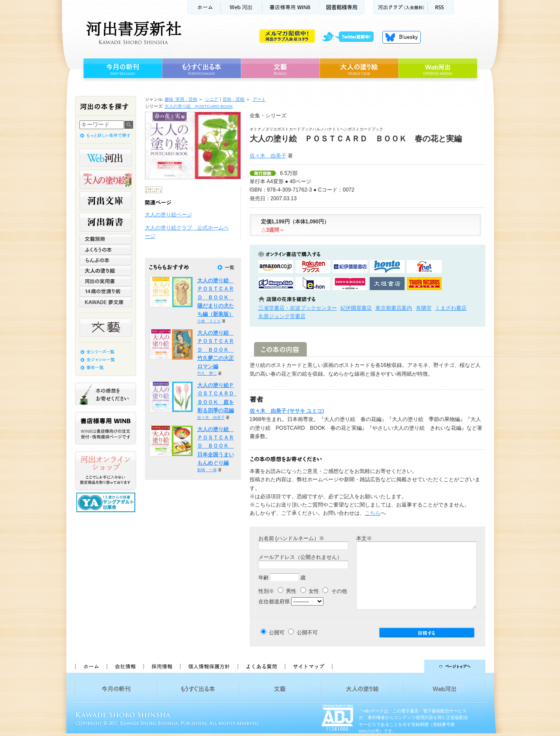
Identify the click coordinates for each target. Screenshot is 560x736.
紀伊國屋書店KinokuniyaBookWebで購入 (350, 267)
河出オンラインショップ (106, 471)
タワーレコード (424, 284)
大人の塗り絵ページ (168, 215)
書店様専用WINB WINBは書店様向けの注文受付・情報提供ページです (106, 428)
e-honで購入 (313, 284)
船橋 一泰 (207, 470)
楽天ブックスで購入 (313, 267)
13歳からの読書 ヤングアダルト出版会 (107, 502)
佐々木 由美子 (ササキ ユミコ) (287, 411)
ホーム (204, 7)
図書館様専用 (342, 7)
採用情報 (161, 666)
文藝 (280, 68)
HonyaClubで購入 (276, 284)
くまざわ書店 (451, 308)
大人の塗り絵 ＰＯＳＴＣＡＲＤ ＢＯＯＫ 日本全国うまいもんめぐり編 (216, 446)
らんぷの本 (106, 260)
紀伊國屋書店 (356, 308)
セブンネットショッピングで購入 (424, 267)
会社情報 (125, 666)
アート (259, 99)
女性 (310, 591)
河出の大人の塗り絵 (106, 179)
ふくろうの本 (106, 250)
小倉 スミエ (209, 321)
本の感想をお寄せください (106, 394)
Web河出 (241, 7)
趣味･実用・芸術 (181, 99)
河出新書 (106, 222)
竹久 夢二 (207, 373)
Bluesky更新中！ (402, 37)
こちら (373, 513)
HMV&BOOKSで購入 (350, 284)
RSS (441, 7)
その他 (335, 591)
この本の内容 (280, 349)
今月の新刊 (122, 68)
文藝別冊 (106, 239)
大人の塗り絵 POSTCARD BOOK (199, 106)
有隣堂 (424, 308)
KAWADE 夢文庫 (106, 302)
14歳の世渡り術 (106, 291)
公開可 (277, 633)
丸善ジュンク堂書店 (282, 316)
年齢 (264, 578)
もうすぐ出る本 (201, 68)
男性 (287, 591)
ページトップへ (413, 666)
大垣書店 (387, 284)
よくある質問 (261, 666)
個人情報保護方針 (209, 666)
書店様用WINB (291, 7)
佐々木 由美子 (268, 156)
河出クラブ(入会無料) (400, 7)
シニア (212, 99)
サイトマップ (309, 666)
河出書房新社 (132, 33)
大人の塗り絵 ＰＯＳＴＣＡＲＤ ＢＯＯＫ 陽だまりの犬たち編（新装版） (216, 297)
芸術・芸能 (234, 99)
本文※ (364, 538)
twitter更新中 (351, 37)
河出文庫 (106, 201)
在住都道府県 (274, 602)
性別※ (266, 591)
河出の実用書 (106, 281)
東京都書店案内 (394, 308)
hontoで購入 (387, 267)
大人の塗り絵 (359, 68)
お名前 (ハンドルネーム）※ (291, 538)
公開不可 (307, 633)
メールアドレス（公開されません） (300, 557)
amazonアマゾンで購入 (276, 267)
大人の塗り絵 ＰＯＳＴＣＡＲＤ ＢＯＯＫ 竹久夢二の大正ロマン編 (216, 350)
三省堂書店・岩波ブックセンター (298, 308)
